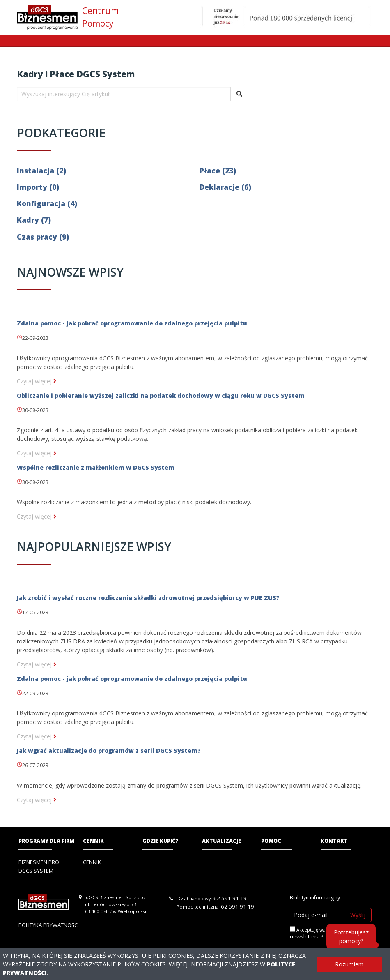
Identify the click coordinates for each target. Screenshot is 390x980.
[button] (376, 40)
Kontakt (334, 841)
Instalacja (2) (41, 171)
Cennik (93, 841)
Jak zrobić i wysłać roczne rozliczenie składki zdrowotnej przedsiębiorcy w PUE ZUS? (148, 598)
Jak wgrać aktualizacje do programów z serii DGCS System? (109, 751)
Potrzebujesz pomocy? (351, 936)
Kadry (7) (34, 220)
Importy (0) (38, 187)
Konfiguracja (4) (47, 203)
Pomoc (271, 841)
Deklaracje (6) (225, 187)
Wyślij (358, 915)
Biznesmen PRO (39, 862)
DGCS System (36, 871)
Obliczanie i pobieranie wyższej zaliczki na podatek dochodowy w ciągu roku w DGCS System (161, 395)
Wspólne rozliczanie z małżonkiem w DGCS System (96, 467)
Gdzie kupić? (160, 841)
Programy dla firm (46, 841)
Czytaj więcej (37, 381)
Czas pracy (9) (43, 237)
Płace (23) (218, 171)
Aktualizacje (221, 841)
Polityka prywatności (49, 925)
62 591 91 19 (230, 898)
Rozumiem (349, 964)
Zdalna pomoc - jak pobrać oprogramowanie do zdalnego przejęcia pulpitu (132, 323)
